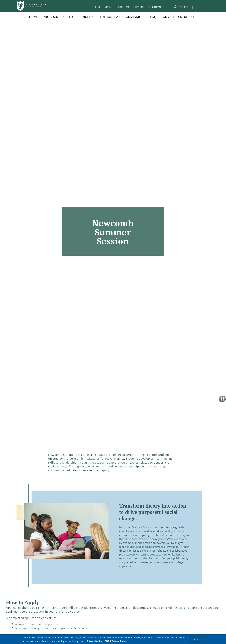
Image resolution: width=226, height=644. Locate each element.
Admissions (139, 7)
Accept (196, 639)
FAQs (154, 17)
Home (34, 17)
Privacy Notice (95, 641)
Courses (108, 7)
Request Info (155, 7)
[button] (34, 17)
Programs (52, 17)
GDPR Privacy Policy (116, 641)
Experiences (80, 17)
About (97, 7)
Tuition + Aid (123, 7)
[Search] (181, 8)
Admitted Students (180, 17)
